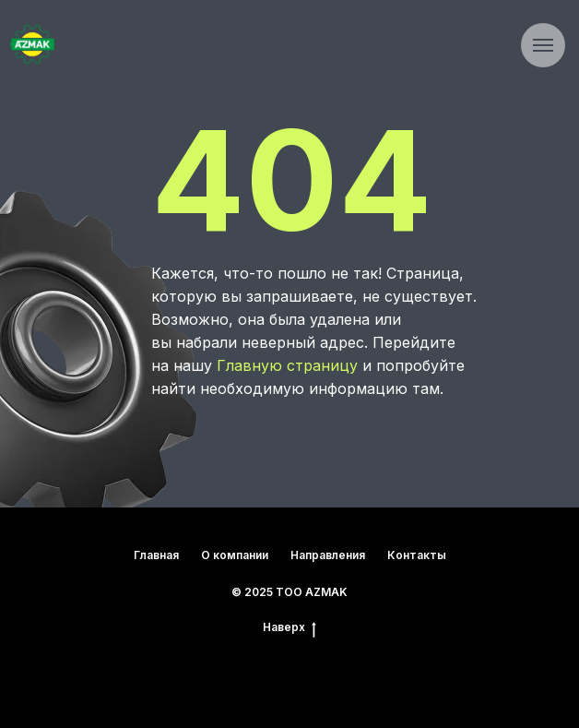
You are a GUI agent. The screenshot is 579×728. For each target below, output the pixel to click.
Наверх (289, 627)
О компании (235, 555)
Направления (328, 555)
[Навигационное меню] (543, 45)
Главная (156, 555)
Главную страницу (287, 365)
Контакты (417, 555)
